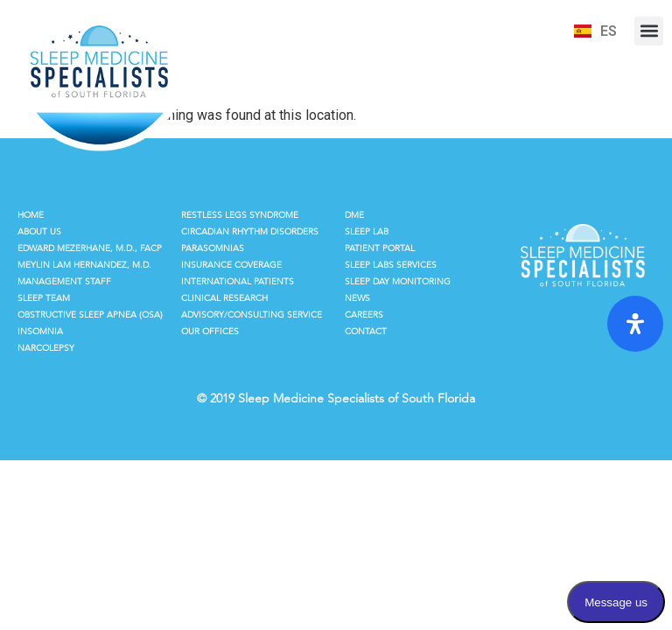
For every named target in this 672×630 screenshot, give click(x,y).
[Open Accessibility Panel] (635, 324)
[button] (649, 31)
